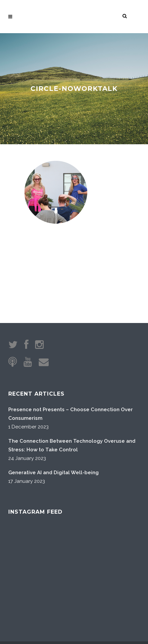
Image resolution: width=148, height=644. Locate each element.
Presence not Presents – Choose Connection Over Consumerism (71, 357)
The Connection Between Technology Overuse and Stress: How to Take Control (72, 389)
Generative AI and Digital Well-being (53, 416)
